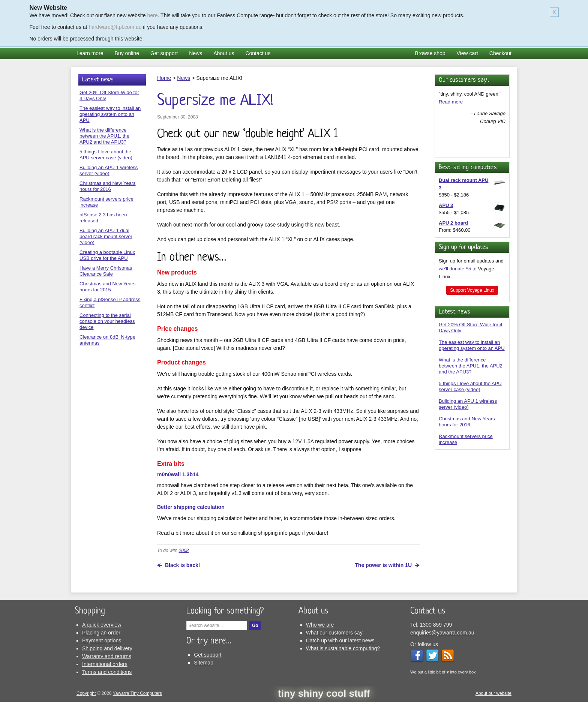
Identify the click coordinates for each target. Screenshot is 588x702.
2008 (184, 550)
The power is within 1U (383, 565)
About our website (493, 693)
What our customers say (334, 633)
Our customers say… (465, 80)
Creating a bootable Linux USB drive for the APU (107, 255)
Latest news (454, 312)
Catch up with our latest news (340, 640)
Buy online (127, 53)
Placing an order (101, 633)
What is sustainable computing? (343, 648)
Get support (164, 53)
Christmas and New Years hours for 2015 (108, 287)
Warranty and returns (107, 656)
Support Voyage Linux (472, 290)
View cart (467, 53)
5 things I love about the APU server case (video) (470, 386)
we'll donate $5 (455, 269)
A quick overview (102, 625)
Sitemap (203, 663)
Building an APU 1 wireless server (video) (468, 404)
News (196, 53)
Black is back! (182, 565)
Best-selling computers (468, 167)
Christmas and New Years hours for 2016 (467, 422)
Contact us (258, 53)
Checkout (500, 53)
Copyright (86, 693)
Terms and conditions (107, 672)
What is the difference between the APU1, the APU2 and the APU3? (471, 366)
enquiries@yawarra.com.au (442, 633)
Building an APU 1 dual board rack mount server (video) (106, 236)
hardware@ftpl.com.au (115, 27)
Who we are (320, 625)
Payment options (102, 640)
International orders (105, 664)
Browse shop (430, 53)
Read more (451, 102)
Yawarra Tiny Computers (137, 693)
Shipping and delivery (107, 648)
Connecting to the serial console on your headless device (107, 321)
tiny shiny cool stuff (324, 693)
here (153, 15)
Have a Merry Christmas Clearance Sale (106, 271)
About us (224, 53)
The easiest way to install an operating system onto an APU (472, 345)
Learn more (90, 53)
